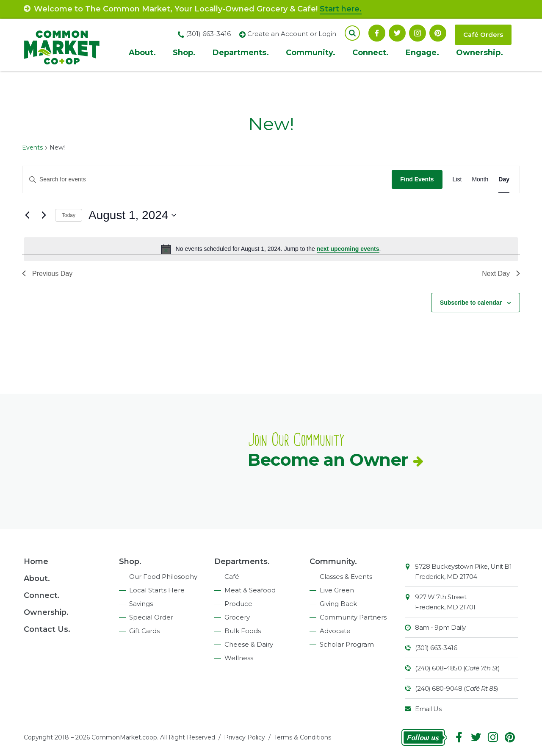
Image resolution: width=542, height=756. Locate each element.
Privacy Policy (245, 737)
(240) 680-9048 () (457, 688)
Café (232, 577)
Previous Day (47, 274)
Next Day (501, 274)
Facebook (377, 33)
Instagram (418, 33)
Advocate (335, 631)
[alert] (271, 249)
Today (69, 215)
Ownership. (480, 53)
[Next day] (44, 215)
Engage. (422, 53)
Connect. (371, 53)
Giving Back (338, 604)
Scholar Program (347, 644)
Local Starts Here (157, 590)
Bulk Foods (243, 631)
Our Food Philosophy (163, 577)
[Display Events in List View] (457, 179)
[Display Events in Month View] (480, 179)
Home (36, 561)
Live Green (337, 590)
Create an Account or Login (292, 34)
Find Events (417, 179)
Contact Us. (47, 629)
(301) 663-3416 (436, 648)
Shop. (184, 53)
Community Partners (353, 617)
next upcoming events (348, 249)
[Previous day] (27, 215)
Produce (238, 604)
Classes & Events (346, 577)
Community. (311, 53)
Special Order (151, 617)
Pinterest (438, 33)
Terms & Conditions (303, 737)
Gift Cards (144, 631)
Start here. (341, 9)
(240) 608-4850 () (457, 668)
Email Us (428, 709)
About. (142, 53)
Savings (141, 604)
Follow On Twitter (397, 33)
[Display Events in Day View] (504, 179)
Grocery (237, 617)
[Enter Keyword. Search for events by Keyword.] (207, 179)
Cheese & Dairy (249, 644)
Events (32, 147)
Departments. (241, 53)
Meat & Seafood (250, 590)
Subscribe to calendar (471, 303)
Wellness (239, 658)
